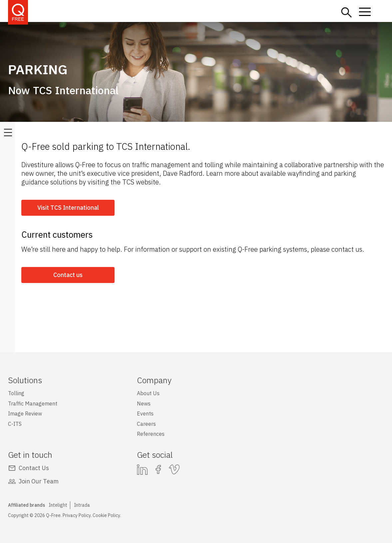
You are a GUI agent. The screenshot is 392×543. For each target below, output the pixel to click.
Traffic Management (33, 404)
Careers (146, 424)
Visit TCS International (68, 208)
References (151, 434)
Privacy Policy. (77, 515)
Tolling (16, 393)
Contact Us (34, 468)
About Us (148, 393)
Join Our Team (39, 481)
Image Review (25, 413)
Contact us (68, 275)
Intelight (58, 505)
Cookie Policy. (107, 515)
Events (145, 413)
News (144, 404)
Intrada (82, 505)
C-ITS (15, 424)
